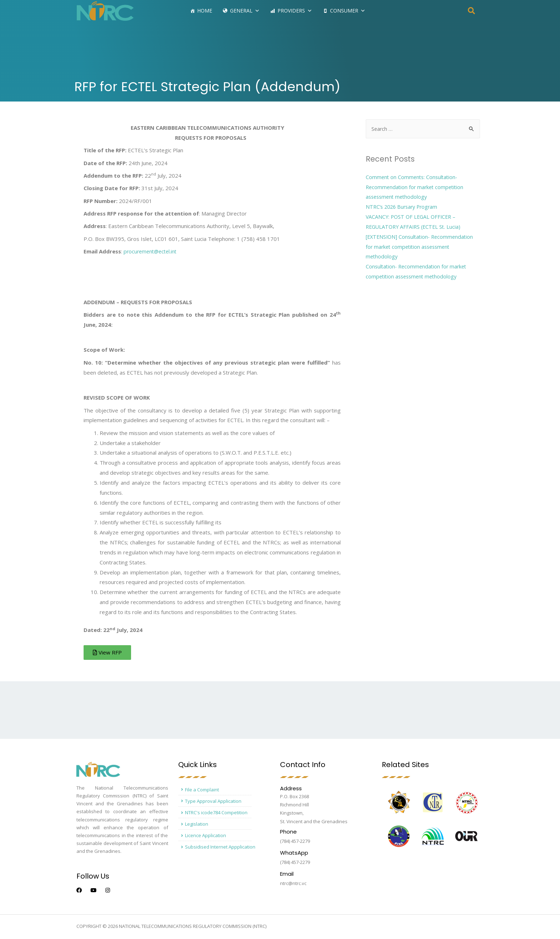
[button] (109, 653)
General (245, 11)
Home (205, 11)
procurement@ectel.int (152, 251)
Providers (295, 11)
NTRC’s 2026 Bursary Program (404, 207)
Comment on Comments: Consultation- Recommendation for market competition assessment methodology (416, 187)
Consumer (348, 11)
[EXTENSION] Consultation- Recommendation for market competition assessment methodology (422, 247)
